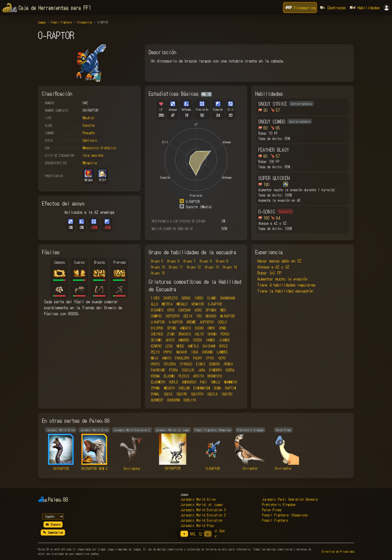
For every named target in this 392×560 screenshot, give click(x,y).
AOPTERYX (207, 322)
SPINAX (211, 310)
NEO (223, 310)
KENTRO (156, 346)
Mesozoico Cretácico (99, 148)
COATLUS (188, 370)
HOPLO (173, 382)
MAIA (154, 358)
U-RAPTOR (158, 322)
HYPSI (168, 352)
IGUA (194, 352)
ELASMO (169, 376)
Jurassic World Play (197, 525)
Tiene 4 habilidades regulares (286, 285)
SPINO (171, 328)
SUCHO (199, 328)
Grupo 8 (206, 261)
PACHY (197, 358)
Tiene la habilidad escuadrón (285, 291)
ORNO (222, 328)
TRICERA (170, 364)
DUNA (217, 388)
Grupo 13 (212, 267)
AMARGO (184, 340)
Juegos (42, 22)
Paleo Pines (272, 510)
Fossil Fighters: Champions (285, 515)
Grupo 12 (194, 267)
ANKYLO (193, 346)
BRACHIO (185, 334)
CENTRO (214, 364)
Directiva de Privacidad (338, 551)
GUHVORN (173, 400)
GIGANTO (157, 310)
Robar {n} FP (269, 273)
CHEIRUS (157, 334)
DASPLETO (170, 298)
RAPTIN (230, 388)
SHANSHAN (227, 298)
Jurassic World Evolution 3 (203, 510)
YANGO (210, 340)
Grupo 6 (173, 261)
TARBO (199, 298)
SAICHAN (209, 346)
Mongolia (90, 163)
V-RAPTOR (176, 322)
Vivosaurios (85, 22)
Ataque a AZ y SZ (273, 267)
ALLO (154, 304)
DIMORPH (215, 370)
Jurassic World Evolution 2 (203, 515)
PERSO (225, 334)
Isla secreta (93, 155)
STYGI (210, 358)
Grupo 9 (222, 261)
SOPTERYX (172, 316)
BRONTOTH (215, 376)
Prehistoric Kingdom (279, 504)
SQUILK (212, 394)
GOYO (222, 358)
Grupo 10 (158, 267)
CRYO (171, 310)
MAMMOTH (230, 382)
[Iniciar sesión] (386, 7)
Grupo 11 (176, 267)
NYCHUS (211, 316)
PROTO (155, 364)
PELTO (155, 352)
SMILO (215, 382)
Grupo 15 (158, 273)
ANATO (166, 358)
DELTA (188, 316)
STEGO (197, 340)
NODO (180, 346)
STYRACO (186, 364)
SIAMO (211, 298)
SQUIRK (182, 394)
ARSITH (198, 376)
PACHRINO (158, 370)
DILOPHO (157, 328)
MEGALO (182, 304)
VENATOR (197, 304)
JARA (201, 370)
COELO (222, 322)
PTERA (173, 370)
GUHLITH (190, 400)
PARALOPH (182, 358)
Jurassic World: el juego (201, 504)
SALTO (199, 334)
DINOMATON (201, 388)
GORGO (186, 298)
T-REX (155, 298)
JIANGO (224, 340)
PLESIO (184, 376)
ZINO (171, 334)
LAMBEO (222, 352)
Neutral (89, 118)
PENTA (228, 364)
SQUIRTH (197, 394)
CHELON (184, 388)
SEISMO (156, 340)
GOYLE (223, 346)
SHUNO (212, 334)
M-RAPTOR (227, 316)
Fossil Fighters (61, 22)
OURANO (207, 352)
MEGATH (169, 388)
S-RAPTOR (215, 304)
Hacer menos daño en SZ (279, 261)
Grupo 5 (157, 261)
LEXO (169, 346)
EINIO (200, 364)
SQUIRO (227, 394)
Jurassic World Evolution (201, 520)
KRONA (155, 376)
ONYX (211, 328)
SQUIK (168, 394)
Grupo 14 (230, 267)
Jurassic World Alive (198, 499)
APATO (170, 340)
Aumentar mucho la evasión (282, 279)
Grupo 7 (189, 261)
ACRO (198, 310)
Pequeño (89, 133)
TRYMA (155, 388)
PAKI (203, 382)
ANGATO (185, 328)
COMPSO (156, 316)
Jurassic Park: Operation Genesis (290, 499)
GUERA (230, 370)
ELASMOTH (158, 382)
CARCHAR (184, 310)
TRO (199, 316)
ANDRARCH (189, 382)
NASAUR (182, 352)
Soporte (88, 125)
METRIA (167, 304)
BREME (191, 322)
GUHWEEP (157, 400)
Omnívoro (90, 140)
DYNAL (155, 394)
